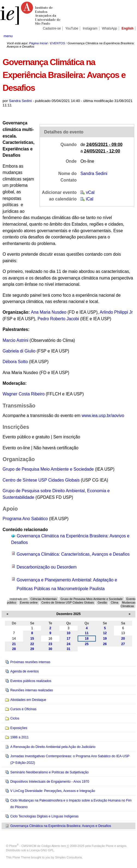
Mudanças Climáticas (128, 604)
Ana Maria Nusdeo (49, 312)
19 (105, 639)
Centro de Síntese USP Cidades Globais (42, 480)
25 (87, 644)
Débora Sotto (15, 362)
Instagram (90, 28)
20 (123, 639)
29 (32, 649)
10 (69, 633)
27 (123, 644)
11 (87, 633)
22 (32, 644)
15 (32, 639)
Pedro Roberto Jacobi (58, 319)
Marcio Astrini (16, 340)
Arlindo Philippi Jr (116, 312)
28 (14, 649)
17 (69, 639)
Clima (115, 602)
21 (14, 644)
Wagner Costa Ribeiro (24, 394)
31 (69, 649)
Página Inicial (38, 43)
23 (50, 644)
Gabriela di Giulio (19, 351)
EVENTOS (57, 43)
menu (8, 36)
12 (105, 633)
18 (87, 639)
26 (105, 644)
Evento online (29, 602)
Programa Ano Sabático (26, 519)
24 (69, 644)
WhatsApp (109, 28)
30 (50, 649)
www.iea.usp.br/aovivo (103, 416)
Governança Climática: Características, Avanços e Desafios (73, 554)
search (127, 36)
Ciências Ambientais (44, 599)
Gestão (103, 602)
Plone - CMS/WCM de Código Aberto (35, 846)
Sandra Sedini (20, 101)
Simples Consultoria (68, 857)
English (127, 28)
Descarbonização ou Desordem (47, 567)
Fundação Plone (103, 846)
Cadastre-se (52, 28)
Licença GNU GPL (42, 850)
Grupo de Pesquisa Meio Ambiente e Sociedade (48, 469)
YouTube (72, 28)
